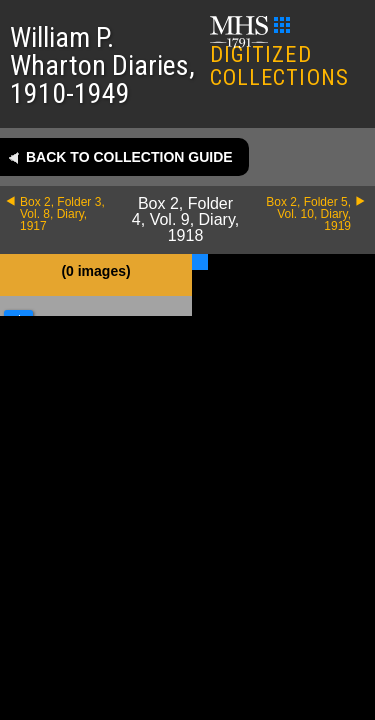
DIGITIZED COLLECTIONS (279, 53)
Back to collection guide (129, 157)
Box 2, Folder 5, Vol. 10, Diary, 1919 (308, 214)
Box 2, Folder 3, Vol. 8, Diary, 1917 (62, 214)
